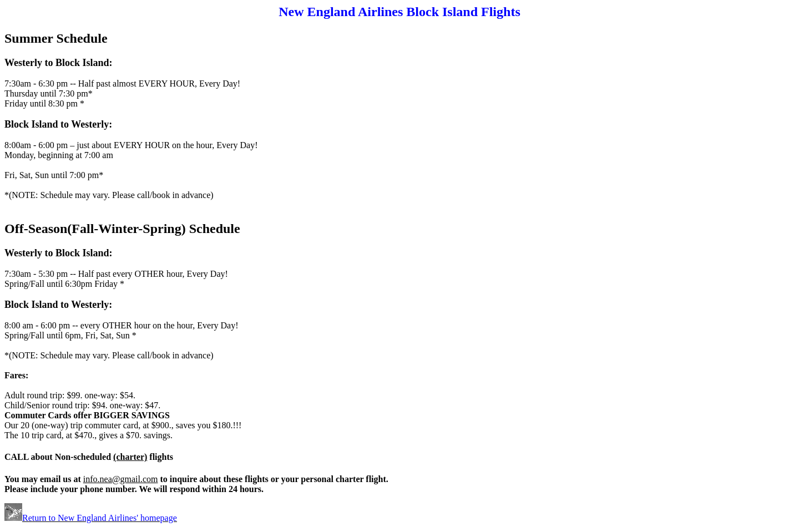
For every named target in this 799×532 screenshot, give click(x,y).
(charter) (130, 457)
